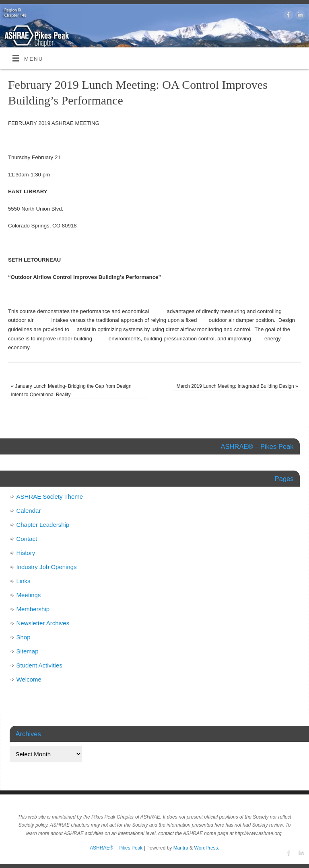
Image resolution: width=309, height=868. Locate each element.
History (26, 553)
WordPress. (207, 848)
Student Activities (39, 665)
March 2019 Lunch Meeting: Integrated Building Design (237, 386)
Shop (24, 637)
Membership (33, 609)
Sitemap (28, 651)
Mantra (181, 848)
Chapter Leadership (43, 525)
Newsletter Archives (43, 623)
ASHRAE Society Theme (50, 496)
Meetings (29, 595)
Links (24, 581)
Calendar (29, 511)
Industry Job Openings (47, 567)
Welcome (29, 679)
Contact (27, 539)
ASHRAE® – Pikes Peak (116, 848)
